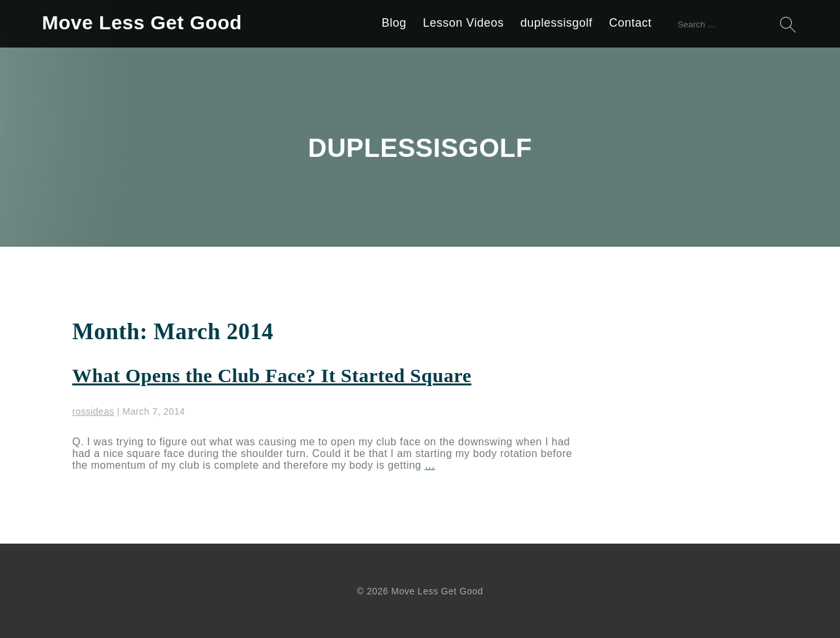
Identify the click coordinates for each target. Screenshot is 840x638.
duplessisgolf (557, 23)
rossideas (93, 411)
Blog (394, 23)
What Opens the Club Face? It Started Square (272, 375)
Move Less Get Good (142, 22)
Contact (630, 23)
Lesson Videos (463, 23)
